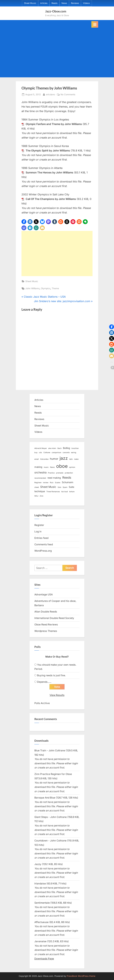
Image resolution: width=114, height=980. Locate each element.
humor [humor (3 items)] (54, 459)
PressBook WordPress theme (81, 976)
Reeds (54, 3)
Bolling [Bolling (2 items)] (67, 448)
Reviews (75, 3)
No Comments (68, 95)
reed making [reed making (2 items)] (54, 478)
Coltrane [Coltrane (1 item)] (47, 453)
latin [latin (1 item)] (71, 459)
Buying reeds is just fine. (51, 675)
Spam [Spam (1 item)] (65, 487)
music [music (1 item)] (46, 467)
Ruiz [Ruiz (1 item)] (52, 483)
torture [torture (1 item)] (72, 492)
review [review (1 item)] (46, 483)
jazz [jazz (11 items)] (64, 458)
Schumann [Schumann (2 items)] (67, 482)
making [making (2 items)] (38, 467)
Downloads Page (44, 959)
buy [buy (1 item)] (36, 453)
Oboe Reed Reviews (46, 625)
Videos (86, 3)
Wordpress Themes (46, 631)
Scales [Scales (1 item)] (58, 483)
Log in (38, 531)
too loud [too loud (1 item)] (65, 492)
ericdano (51, 94)
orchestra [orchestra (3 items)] (40, 472)
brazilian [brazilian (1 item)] (75, 448)
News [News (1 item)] (52, 467)
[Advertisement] (57, 52)
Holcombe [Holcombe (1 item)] (44, 459)
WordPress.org (43, 551)
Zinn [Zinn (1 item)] (41, 496)
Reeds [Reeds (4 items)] (67, 478)
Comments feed (44, 544)
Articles (44, 3)
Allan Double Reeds (46, 612)
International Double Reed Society (54, 618)
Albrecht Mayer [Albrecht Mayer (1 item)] (41, 448)
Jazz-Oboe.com (56, 11)
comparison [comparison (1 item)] (56, 453)
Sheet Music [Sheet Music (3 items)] (48, 487)
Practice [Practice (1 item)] (51, 473)
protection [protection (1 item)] (69, 473)
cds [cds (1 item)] (40, 453)
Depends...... (44, 682)
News (64, 3)
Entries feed (41, 538)
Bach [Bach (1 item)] (60, 448)
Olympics (46, 288)
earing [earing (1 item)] (74, 453)
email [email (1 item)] (37, 459)
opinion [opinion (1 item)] (72, 467)
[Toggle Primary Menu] (95, 24)
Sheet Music (30, 3)
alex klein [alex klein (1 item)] (52, 448)
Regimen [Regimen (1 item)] (38, 483)
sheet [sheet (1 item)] (37, 487)
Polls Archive (42, 703)
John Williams (32, 288)
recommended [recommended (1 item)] (40, 478)
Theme (55, 288)
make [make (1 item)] (76, 459)
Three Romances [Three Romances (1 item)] (53, 492)
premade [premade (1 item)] (60, 473)
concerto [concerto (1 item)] (66, 453)
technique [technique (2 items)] (40, 491)
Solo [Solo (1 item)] (59, 487)
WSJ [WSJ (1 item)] (36, 496)
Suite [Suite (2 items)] (71, 487)
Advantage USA (44, 594)
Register (39, 525)
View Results (57, 695)
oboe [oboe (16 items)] (62, 466)
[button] (24, 222)
